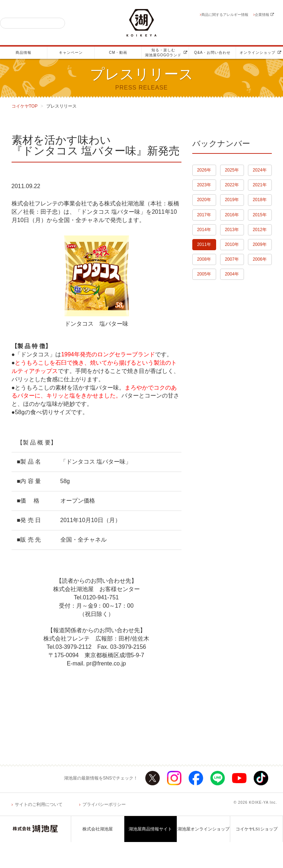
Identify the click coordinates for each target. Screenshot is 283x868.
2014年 (204, 230)
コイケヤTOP (25, 106)
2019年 (232, 200)
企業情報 (264, 15)
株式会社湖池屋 (98, 829)
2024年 (260, 170)
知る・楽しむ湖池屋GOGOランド (166, 53)
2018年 (260, 200)
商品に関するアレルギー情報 (225, 15)
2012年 (260, 230)
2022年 (232, 185)
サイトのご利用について (39, 804)
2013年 (232, 230)
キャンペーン (71, 53)
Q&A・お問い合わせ (212, 53)
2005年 (204, 274)
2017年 (204, 215)
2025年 (232, 170)
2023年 (204, 185)
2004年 (232, 274)
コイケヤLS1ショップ (257, 829)
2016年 (232, 215)
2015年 (260, 215)
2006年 (260, 259)
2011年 (204, 244)
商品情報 (23, 53)
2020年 (204, 200)
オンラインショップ (261, 53)
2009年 (260, 244)
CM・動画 (118, 53)
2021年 (260, 185)
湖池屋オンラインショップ (203, 829)
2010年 (232, 244)
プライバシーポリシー (104, 804)
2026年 (204, 170)
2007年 (232, 259)
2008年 (204, 259)
